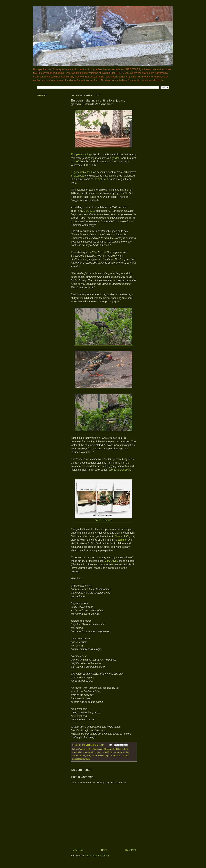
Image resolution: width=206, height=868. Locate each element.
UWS (88, 759)
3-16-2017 (89, 211)
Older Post (130, 850)
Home (104, 850)
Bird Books (118, 749)
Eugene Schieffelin (81, 172)
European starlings (81, 154)
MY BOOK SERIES (104, 520)
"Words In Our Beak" (89, 749)
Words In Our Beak (120, 470)
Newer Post (78, 850)
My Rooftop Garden (107, 756)
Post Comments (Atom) (97, 856)
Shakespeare (78, 176)
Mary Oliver (111, 561)
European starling (121, 752)
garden (116, 158)
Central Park (101, 179)
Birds (127, 749)
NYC (76, 161)
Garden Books (79, 756)
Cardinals (76, 752)
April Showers (106, 749)
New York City (123, 536)
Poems (126, 756)
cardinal (122, 540)
